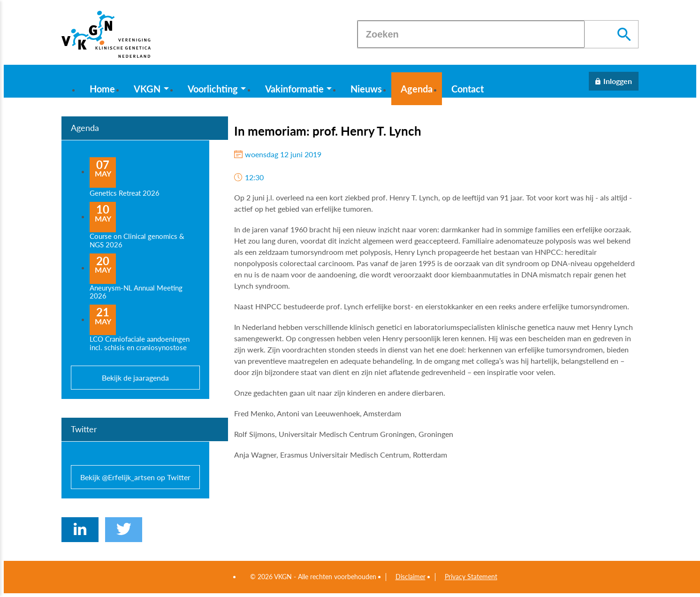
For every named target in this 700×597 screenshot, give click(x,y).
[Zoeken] (471, 34)
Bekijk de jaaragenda (135, 378)
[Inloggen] (614, 81)
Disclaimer (411, 577)
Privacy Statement (471, 577)
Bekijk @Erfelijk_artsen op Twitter (135, 477)
